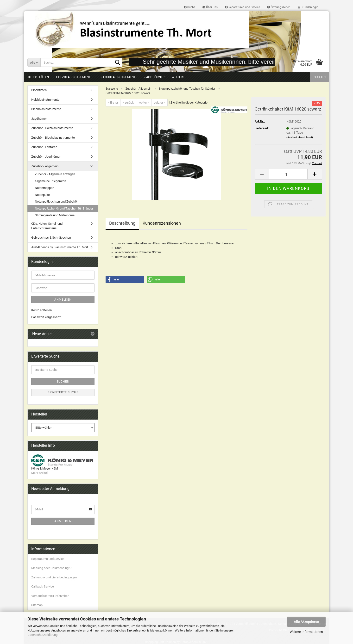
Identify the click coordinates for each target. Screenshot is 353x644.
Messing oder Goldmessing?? (51, 568)
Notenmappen (44, 188)
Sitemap (37, 605)
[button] (262, 174)
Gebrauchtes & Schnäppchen (51, 238)
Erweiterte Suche (63, 392)
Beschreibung (122, 223)
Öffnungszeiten (279, 7)
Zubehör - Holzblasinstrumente (52, 128)
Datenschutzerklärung (42, 635)
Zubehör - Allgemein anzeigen (55, 174)
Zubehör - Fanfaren (44, 147)
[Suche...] (34, 62)
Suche (189, 7)
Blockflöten (38, 77)
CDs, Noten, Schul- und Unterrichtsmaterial (47, 226)
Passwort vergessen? (46, 317)
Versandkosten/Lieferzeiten (50, 596)
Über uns (210, 7)
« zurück (128, 102)
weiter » (144, 102)
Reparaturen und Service (242, 7)
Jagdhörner (154, 77)
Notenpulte (42, 195)
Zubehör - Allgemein (45, 166)
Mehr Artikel (39, 473)
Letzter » (159, 102)
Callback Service (43, 586)
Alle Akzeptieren (306, 622)
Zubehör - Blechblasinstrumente (53, 138)
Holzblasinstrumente (74, 77)
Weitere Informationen (306, 632)
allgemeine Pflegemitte (50, 181)
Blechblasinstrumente (118, 77)
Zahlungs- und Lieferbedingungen (54, 577)
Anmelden (63, 300)
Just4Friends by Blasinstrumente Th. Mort (60, 247)
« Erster (113, 102)
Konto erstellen (41, 310)
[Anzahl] (288, 174)
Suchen (320, 77)
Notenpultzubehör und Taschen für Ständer (64, 208)
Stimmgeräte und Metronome (55, 215)
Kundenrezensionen (162, 223)
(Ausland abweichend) (300, 137)
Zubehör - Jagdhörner (46, 157)
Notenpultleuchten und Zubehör (56, 201)
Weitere (178, 77)
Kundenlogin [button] (308, 7)
